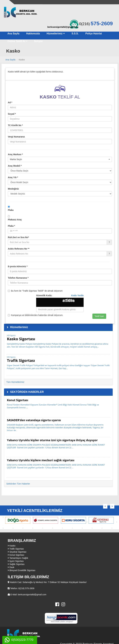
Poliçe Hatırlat (94, 34)
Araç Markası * (15, 154)
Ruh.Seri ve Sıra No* (18, 237)
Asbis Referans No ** (19, 249)
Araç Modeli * (15, 166)
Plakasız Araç (15, 220)
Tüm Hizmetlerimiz (15, 382)
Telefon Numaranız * (18, 278)
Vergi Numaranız (16, 137)
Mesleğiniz (13, 189)
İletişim (38, 41)
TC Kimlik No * (15, 125)
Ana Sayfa (13, 34)
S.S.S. (75, 34)
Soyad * (12, 114)
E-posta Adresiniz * (18, 266)
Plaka (11, 210)
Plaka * (11, 226)
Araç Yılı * (13, 177)
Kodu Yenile (77, 295)
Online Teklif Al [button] (17, 41)
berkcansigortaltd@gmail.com (63, 27)
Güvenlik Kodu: (60, 295)
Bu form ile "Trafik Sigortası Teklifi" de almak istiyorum (35, 291)
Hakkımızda (33, 34)
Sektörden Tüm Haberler (18, 484)
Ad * (10, 102)
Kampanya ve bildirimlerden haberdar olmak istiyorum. (36, 315)
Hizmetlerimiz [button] (56, 34)
